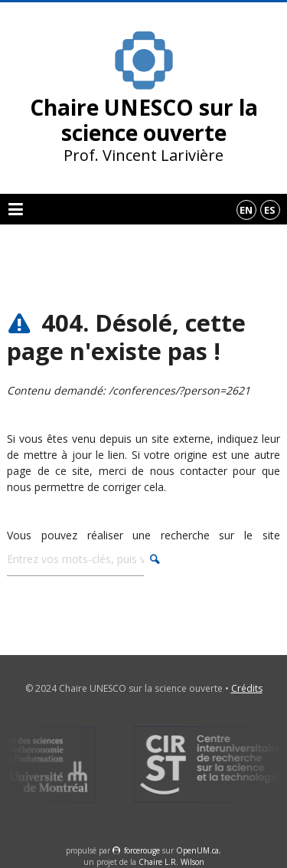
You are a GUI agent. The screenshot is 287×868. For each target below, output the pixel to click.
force (142, 850)
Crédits (247, 688)
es (270, 210)
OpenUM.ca (197, 850)
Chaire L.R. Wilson (171, 862)
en (246, 210)
